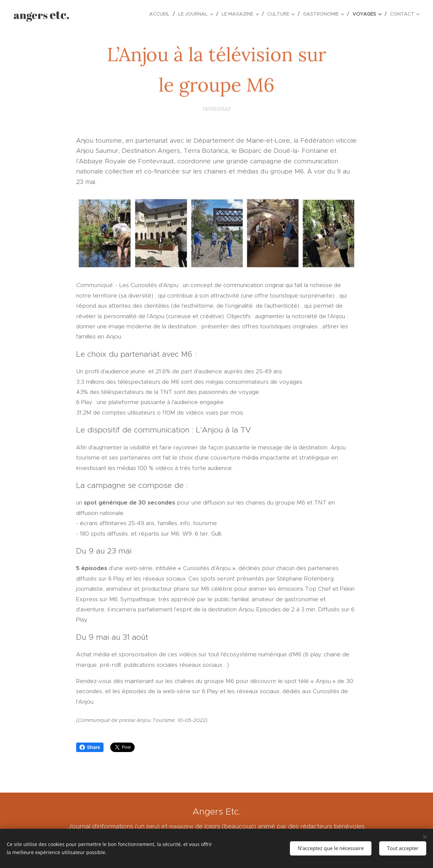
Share (90, 747)
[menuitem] (161, 14)
